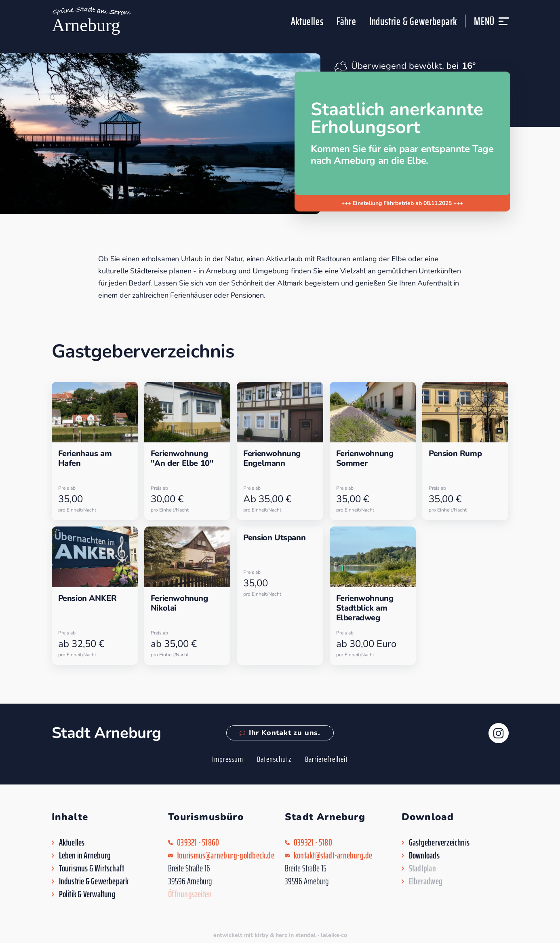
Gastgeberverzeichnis (439, 843)
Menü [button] (484, 21)
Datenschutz (274, 759)
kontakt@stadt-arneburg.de (333, 856)
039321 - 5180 (313, 843)
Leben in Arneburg (85, 856)
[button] (504, 25)
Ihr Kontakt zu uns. (280, 733)
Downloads (424, 856)
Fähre (346, 21)
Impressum (228, 759)
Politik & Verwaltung (87, 894)
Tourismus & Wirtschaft (92, 869)
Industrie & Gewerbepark (413, 21)
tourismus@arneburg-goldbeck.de (226, 856)
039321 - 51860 (198, 843)
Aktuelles (307, 21)
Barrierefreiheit (326, 759)
